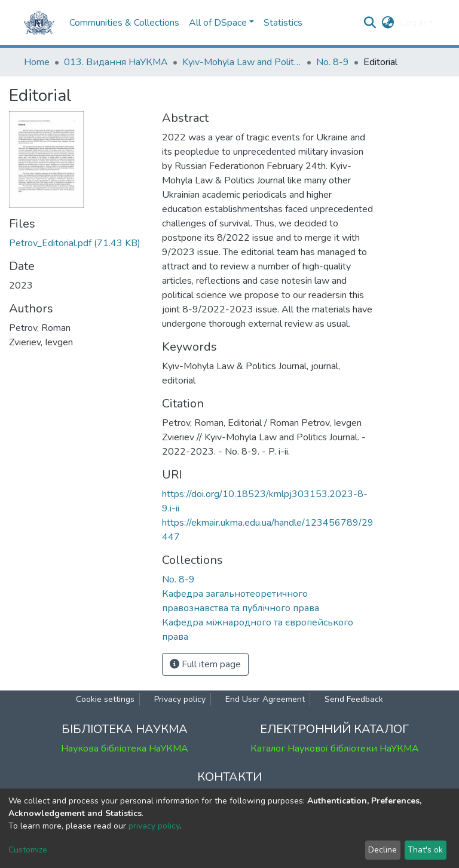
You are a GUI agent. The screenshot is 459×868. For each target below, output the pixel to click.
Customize (28, 850)
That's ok (425, 850)
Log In (413, 23)
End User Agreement (265, 699)
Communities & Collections (124, 23)
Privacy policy (180, 699)
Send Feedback (354, 699)
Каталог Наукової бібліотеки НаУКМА (335, 749)
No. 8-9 (333, 62)
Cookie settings (105, 699)
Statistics (283, 23)
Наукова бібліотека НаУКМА (125, 749)
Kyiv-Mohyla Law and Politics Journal (242, 62)
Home (37, 62)
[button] (388, 23)
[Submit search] (370, 23)
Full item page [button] (205, 664)
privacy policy (154, 826)
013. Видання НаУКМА (116, 62)
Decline (382, 850)
